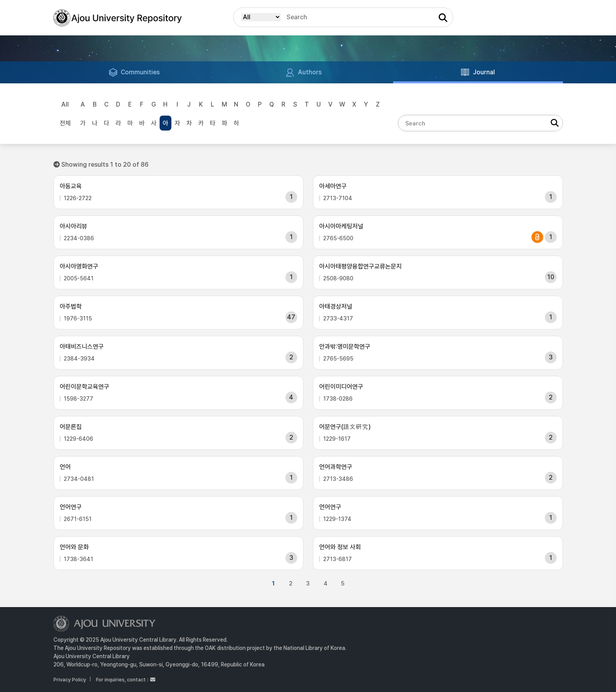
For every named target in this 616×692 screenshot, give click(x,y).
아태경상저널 (336, 306)
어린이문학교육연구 (85, 387)
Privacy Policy (70, 680)
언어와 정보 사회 (340, 547)
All (65, 104)
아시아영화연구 (79, 266)
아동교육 (71, 186)
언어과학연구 (336, 467)
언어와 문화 (74, 547)
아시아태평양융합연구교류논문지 (360, 266)
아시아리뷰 (74, 226)
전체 (65, 123)
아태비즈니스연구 (82, 347)
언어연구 (71, 507)
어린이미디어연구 (341, 387)
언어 (65, 467)
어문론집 (71, 427)
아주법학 (71, 306)
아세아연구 (333, 186)
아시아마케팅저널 (341, 226)
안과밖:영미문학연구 (345, 347)
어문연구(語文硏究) (345, 427)
